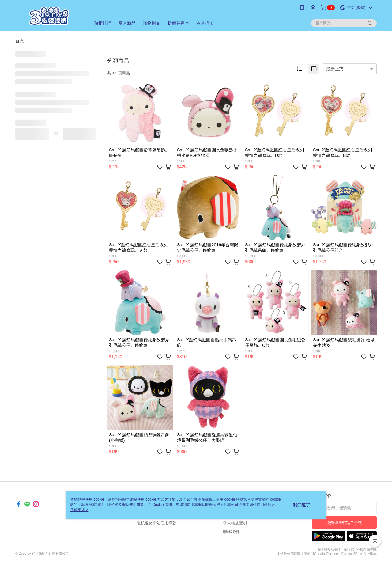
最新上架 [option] (335, 69)
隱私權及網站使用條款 (156, 523)
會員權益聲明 (235, 523)
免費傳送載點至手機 (344, 523)
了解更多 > (79, 510)
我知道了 (302, 505)
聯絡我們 (231, 532)
